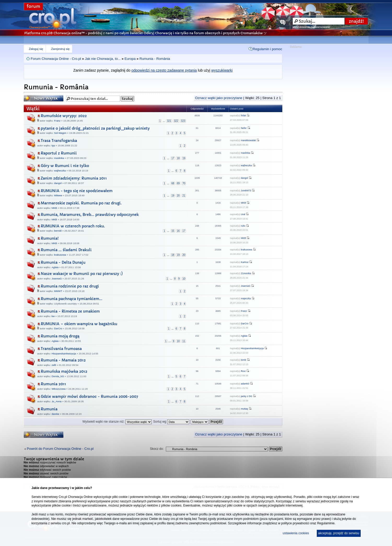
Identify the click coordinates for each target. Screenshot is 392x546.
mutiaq (244, 409)
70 (184, 183)
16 (178, 231)
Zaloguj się (36, 49)
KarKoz (245, 262)
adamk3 (245, 384)
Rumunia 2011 (53, 384)
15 (173, 231)
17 (173, 158)
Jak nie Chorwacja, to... (103, 59)
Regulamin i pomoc (268, 49)
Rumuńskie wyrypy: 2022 (64, 116)
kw (53, 316)
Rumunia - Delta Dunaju (63, 262)
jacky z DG (247, 396)
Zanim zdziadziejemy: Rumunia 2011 (74, 178)
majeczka (246, 298)
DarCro (58, 328)
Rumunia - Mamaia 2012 (63, 360)
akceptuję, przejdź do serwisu (339, 533)
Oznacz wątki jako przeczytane (219, 98)
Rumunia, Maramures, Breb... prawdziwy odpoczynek (90, 215)
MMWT (58, 291)
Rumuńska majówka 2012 (64, 371)
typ (53, 145)
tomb (243, 360)
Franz (57, 121)
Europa (130, 59)
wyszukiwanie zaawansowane (311, 27)
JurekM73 (246, 191)
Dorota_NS (58, 376)
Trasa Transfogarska (59, 141)
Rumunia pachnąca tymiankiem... (72, 299)
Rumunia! (50, 238)
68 (173, 183)
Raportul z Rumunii (59, 153)
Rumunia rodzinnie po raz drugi (70, 286)
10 (184, 279)
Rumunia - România (155, 59)
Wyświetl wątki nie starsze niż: (117, 422)
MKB (54, 208)
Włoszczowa (58, 389)
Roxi (243, 371)
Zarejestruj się (60, 49)
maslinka (59, 158)
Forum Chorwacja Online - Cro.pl (56, 59)
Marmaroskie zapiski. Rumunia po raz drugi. (81, 203)
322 (176, 121)
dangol (58, 183)
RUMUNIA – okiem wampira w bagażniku (79, 324)
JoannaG (57, 278)
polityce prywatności (295, 523)
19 (184, 158)
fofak (243, 116)
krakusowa (60, 255)
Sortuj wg (171, 422)
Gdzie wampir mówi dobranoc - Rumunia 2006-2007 (89, 396)
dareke (55, 414)
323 (183, 121)
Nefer (244, 128)
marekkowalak (248, 140)
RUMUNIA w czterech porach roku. (73, 226)
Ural (243, 214)
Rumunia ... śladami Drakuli (66, 250)
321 (169, 121)
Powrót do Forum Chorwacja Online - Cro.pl (60, 449)
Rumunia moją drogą (60, 336)
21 (184, 196)
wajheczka (60, 171)
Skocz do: (157, 449)
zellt (54, 365)
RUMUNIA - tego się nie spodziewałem (77, 191)
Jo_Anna (56, 401)
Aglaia (55, 267)
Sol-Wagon (60, 133)
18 (178, 158)
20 (178, 196)
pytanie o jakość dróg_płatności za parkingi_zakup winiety (95, 128)
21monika (246, 273)
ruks (243, 226)
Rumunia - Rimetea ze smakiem (70, 311)
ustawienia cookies (296, 533)
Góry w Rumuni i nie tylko (65, 166)
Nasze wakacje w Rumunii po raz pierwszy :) (82, 274)
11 (184, 341)
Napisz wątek (44, 98)
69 (178, 183)
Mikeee (58, 195)
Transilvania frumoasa (61, 349)
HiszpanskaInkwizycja (64, 354)
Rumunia (49, 409)
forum (33, 6)
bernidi (58, 231)
